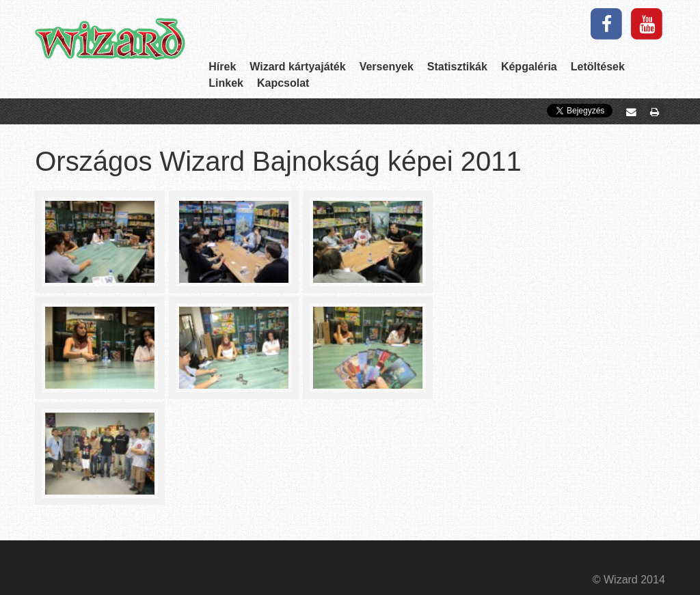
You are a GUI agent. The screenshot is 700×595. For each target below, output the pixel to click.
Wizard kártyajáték (297, 67)
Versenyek (387, 67)
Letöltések (598, 67)
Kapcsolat (283, 83)
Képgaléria (529, 67)
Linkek (226, 83)
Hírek (222, 67)
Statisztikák (457, 67)
